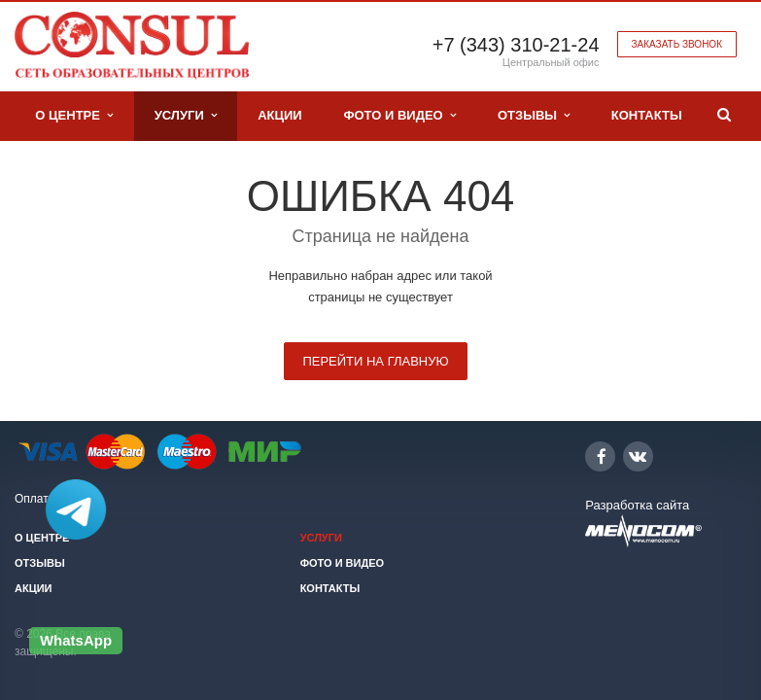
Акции (280, 115)
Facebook (602, 456)
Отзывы (534, 115)
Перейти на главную (375, 361)
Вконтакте (638, 455)
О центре (74, 115)
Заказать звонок (677, 44)
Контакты (647, 115)
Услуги (186, 115)
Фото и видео (399, 115)
